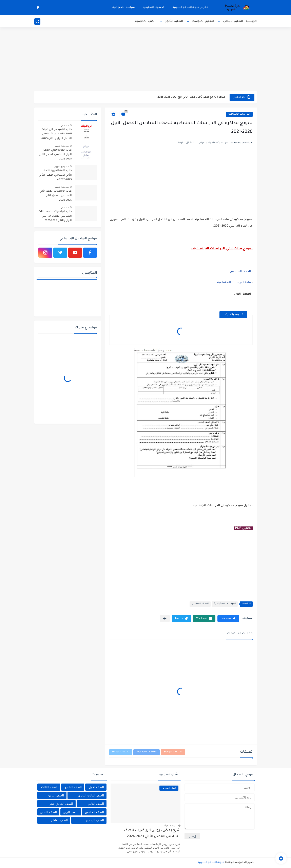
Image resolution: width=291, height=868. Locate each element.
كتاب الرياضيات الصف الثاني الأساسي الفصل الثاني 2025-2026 (56, 196)
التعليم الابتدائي (233, 21)
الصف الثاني (96, 804)
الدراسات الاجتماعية (239, 114)
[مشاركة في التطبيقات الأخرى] (165, 619)
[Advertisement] (145, 60)
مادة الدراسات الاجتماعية (234, 283)
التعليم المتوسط (203, 21)
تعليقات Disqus (121, 752)
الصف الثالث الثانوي (91, 795)
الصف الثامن (56, 795)
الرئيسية (251, 21)
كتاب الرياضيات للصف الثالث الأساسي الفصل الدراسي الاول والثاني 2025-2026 (55, 216)
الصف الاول (96, 787)
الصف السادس (240, 272)
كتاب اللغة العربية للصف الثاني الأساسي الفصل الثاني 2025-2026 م (55, 175)
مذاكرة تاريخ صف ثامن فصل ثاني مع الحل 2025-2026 (191, 97)
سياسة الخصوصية (124, 7)
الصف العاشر (59, 820)
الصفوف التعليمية (154, 7)
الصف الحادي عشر (61, 804)
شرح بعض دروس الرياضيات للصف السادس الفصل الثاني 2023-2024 (152, 834)
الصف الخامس (94, 812)
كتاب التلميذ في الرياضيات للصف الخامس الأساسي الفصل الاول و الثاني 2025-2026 (56, 135)
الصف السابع (48, 812)
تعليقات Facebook (147, 752)
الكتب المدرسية (145, 21)
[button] (228, 619)
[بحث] (37, 22)
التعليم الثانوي (174, 21)
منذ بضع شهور (62, 146)
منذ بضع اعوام (171, 826)
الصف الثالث (49, 787)
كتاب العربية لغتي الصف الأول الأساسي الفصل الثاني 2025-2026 (55, 155)
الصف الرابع (71, 812)
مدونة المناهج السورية (211, 863)
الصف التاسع (73, 787)
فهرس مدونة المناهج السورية (190, 7)
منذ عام (65, 125)
